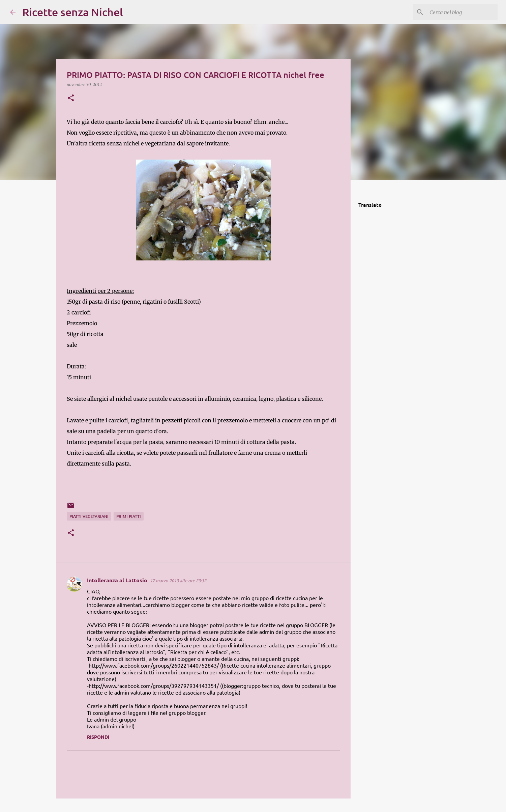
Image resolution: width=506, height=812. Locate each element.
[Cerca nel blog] (462, 12)
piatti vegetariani (89, 516)
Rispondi (98, 737)
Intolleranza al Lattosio (117, 580)
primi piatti (129, 516)
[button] (71, 98)
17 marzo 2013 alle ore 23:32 (178, 580)
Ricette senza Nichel (73, 12)
